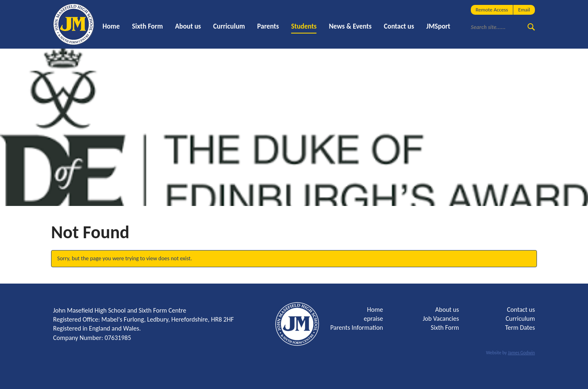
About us (188, 26)
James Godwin (521, 353)
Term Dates (520, 328)
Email (524, 10)
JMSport (438, 26)
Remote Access (492, 10)
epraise (373, 319)
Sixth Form (147, 26)
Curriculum (229, 26)
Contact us (399, 26)
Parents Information (357, 328)
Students (304, 26)
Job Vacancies (441, 319)
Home (111, 26)
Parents (268, 26)
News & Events (350, 26)
